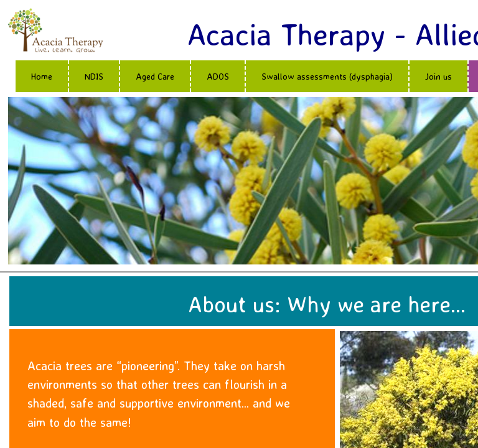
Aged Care (155, 76)
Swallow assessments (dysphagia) (327, 76)
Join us (438, 76)
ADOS (218, 76)
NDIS (94, 76)
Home (42, 76)
